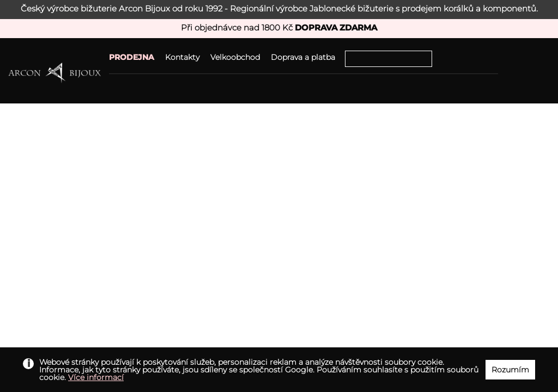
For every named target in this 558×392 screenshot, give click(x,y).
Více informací (96, 377)
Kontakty (182, 57)
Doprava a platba (303, 57)
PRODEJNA (132, 57)
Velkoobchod (235, 57)
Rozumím (510, 370)
